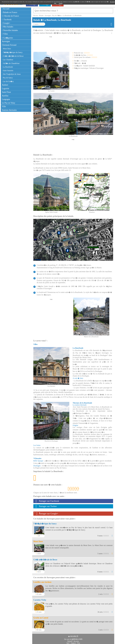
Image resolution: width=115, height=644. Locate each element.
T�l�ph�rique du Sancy (45, 523)
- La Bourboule (7, 67)
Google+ (6, 23)
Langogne (6, 99)
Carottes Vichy (40, 599)
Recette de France (10, 16)
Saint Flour (6, 92)
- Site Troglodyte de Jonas (11, 74)
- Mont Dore (6, 49)
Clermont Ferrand (9, 45)
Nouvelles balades (10, 30)
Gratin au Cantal (41, 617)
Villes (5, 34)
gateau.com (77, 638)
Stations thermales (9, 110)
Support (73, 642)
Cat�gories (7, 38)
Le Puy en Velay (9, 103)
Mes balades (8, 27)
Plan (79, 642)
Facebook (7, 20)
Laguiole (6, 89)
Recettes (76, 640)
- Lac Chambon (8, 60)
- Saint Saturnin (8, 71)
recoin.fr (74, 635)
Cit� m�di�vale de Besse (45, 559)
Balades (70, 640)
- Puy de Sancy (7, 78)
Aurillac (5, 96)
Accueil (6, 9)
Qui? (68, 642)
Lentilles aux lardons (42, 581)
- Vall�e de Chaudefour (11, 63)
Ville (4, 106)
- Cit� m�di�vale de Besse (13, 56)
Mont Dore (38, 540)
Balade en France (10, 12)
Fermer (61, 3)
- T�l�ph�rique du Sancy (12, 52)
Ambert (5, 85)
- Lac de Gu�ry (8, 81)
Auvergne (6, 41)
